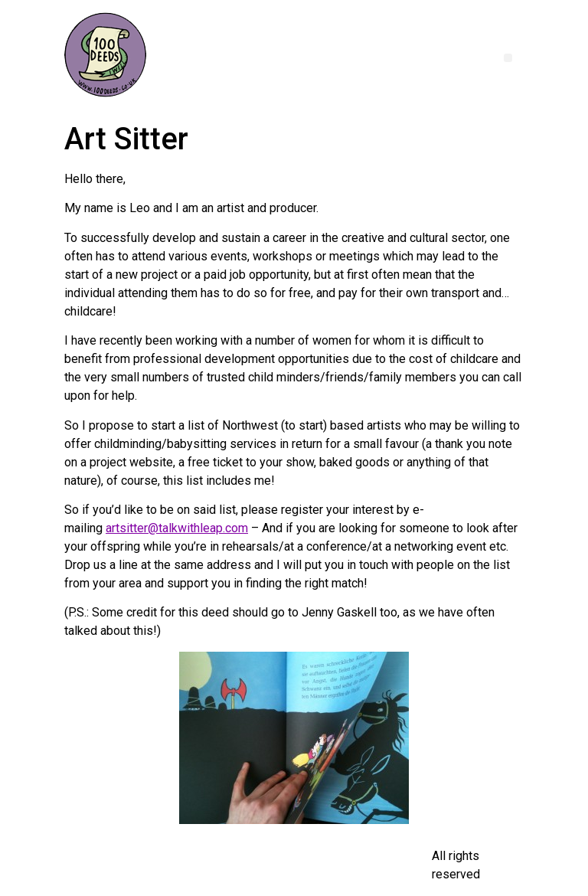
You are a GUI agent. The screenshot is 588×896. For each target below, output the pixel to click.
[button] (508, 58)
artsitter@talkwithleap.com (177, 528)
